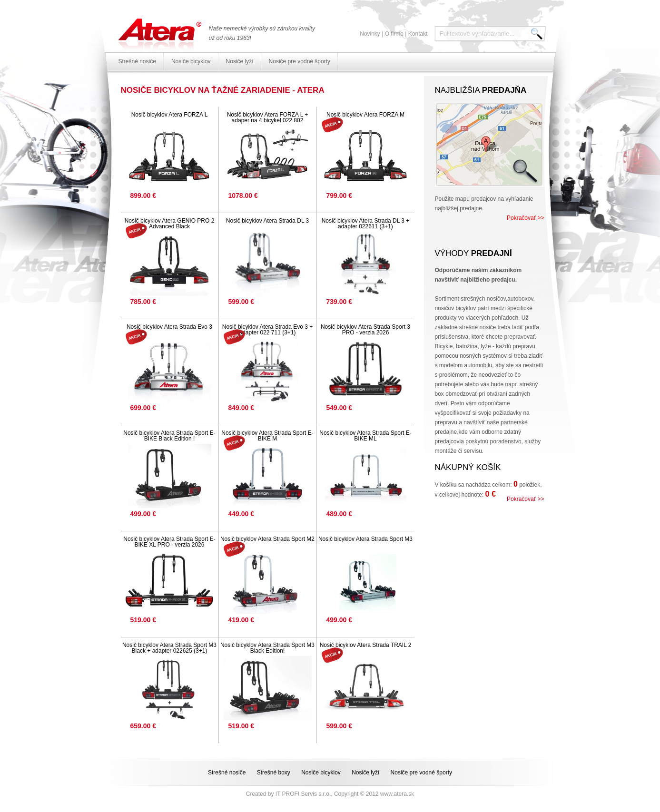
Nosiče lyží (240, 61)
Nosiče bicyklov (191, 61)
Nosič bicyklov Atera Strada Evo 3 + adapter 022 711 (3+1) (267, 330)
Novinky (370, 34)
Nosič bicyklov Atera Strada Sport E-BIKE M (267, 436)
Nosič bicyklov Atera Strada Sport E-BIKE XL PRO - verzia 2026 (169, 542)
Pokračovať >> (526, 218)
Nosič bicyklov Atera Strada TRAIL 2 (366, 645)
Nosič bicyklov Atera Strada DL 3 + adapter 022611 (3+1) (366, 224)
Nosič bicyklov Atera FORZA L (170, 115)
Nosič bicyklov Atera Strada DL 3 (267, 221)
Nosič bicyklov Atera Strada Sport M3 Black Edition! (267, 648)
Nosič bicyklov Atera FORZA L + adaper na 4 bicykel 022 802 (268, 117)
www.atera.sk (397, 794)
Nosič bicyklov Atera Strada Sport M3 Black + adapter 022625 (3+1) (169, 648)
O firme (394, 34)
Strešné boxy (274, 773)
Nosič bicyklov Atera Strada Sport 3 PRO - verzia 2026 (365, 330)
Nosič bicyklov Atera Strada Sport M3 (365, 539)
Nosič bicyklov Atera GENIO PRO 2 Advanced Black (170, 224)
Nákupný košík (468, 467)
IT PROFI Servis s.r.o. (303, 794)
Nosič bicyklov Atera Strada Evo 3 (169, 327)
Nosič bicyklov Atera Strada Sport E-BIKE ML (365, 436)
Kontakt (418, 34)
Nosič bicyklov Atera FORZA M (365, 115)
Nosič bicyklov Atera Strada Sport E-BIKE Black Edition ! (169, 436)
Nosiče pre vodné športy (300, 61)
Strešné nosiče (137, 61)
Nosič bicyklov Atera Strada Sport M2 (267, 539)
